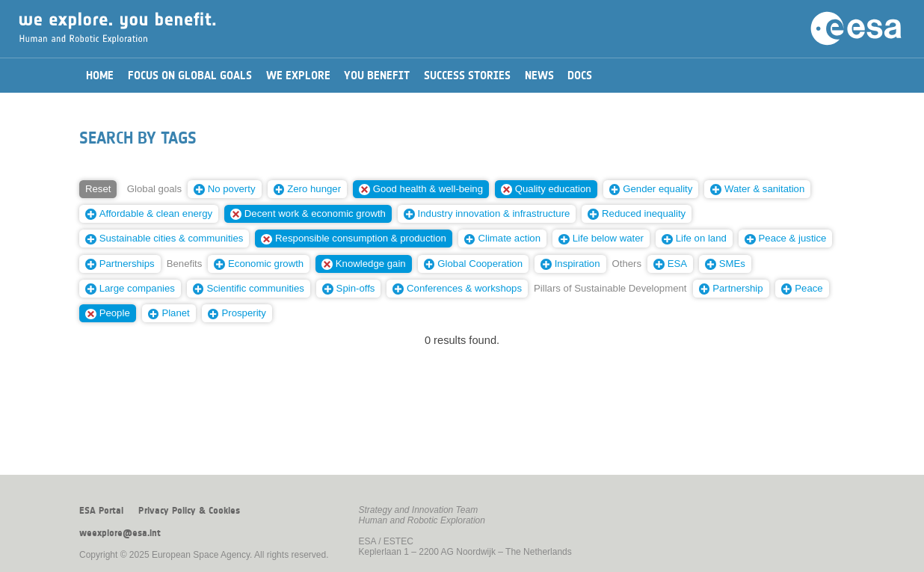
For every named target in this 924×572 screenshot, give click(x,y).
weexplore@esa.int (120, 533)
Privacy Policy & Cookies (189, 511)
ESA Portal (101, 511)
